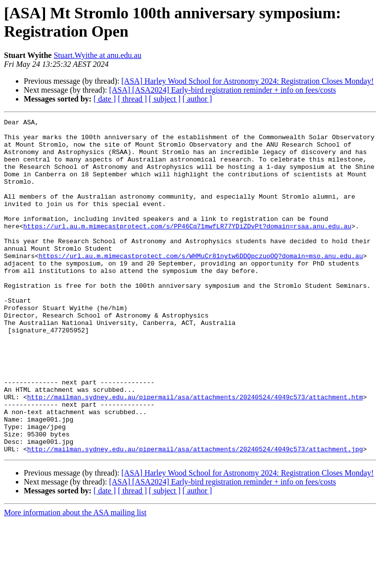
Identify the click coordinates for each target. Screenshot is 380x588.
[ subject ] (165, 99)
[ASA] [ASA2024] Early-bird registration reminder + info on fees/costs (222, 90)
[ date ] (105, 99)
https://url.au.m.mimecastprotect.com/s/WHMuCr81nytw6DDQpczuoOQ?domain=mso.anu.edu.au (201, 284)
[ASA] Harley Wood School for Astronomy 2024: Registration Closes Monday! (247, 81)
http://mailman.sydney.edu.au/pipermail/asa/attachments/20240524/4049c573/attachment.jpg (195, 516)
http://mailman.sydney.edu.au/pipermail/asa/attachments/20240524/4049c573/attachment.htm (195, 453)
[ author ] (197, 99)
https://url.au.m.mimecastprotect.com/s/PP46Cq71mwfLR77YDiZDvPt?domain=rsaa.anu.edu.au (187, 248)
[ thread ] (132, 99)
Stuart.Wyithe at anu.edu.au (97, 55)
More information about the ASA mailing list (75, 579)
